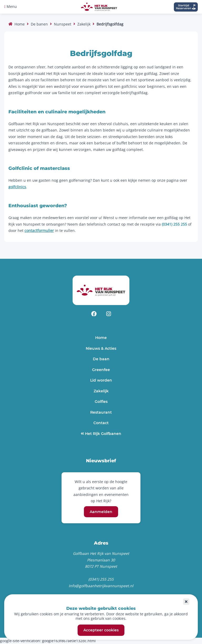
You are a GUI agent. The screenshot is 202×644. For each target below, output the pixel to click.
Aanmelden (101, 512)
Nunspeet (63, 24)
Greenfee (101, 370)
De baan (101, 359)
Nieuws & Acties (101, 348)
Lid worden (101, 380)
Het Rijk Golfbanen (103, 434)
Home (20, 24)
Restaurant (101, 412)
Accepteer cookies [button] (101, 630)
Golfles (101, 402)
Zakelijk (84, 24)
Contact (101, 423)
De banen (39, 24)
